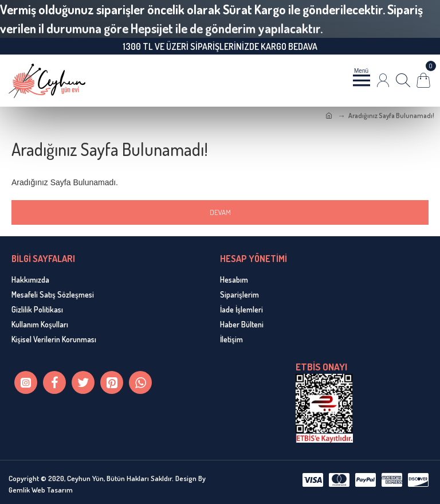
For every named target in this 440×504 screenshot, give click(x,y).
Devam (220, 212)
